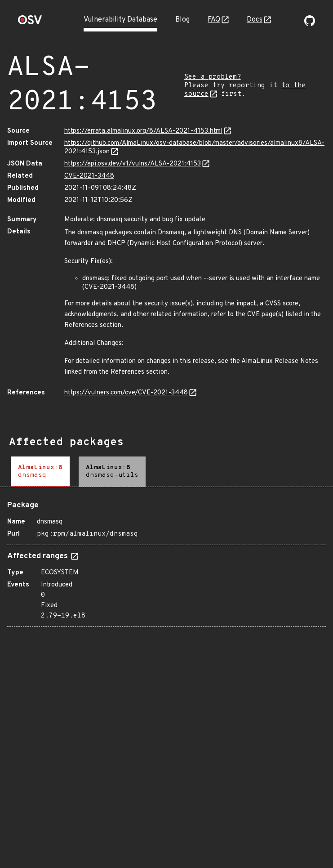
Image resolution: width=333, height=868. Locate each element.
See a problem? (213, 77)
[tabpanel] (166, 560)
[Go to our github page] (310, 24)
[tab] (40, 472)
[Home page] (30, 23)
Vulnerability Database (120, 20)
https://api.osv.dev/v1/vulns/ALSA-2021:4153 (133, 164)
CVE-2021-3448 (89, 176)
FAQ (214, 20)
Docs (255, 20)
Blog (182, 20)
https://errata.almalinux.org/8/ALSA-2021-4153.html (143, 131)
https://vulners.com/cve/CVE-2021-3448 (126, 393)
